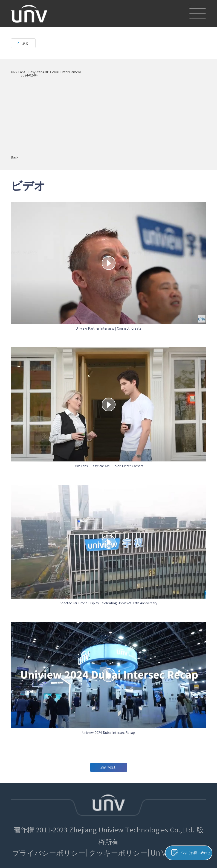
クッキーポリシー (118, 853)
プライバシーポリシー (49, 853)
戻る (26, 43)
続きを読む (109, 767)
